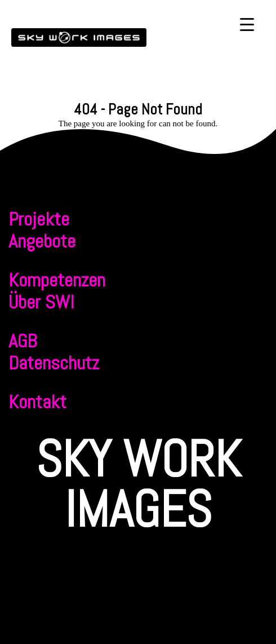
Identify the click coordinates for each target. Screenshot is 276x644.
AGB (23, 341)
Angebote (42, 241)
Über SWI (41, 302)
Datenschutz (54, 363)
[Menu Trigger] (247, 24)
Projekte (39, 219)
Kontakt (37, 402)
